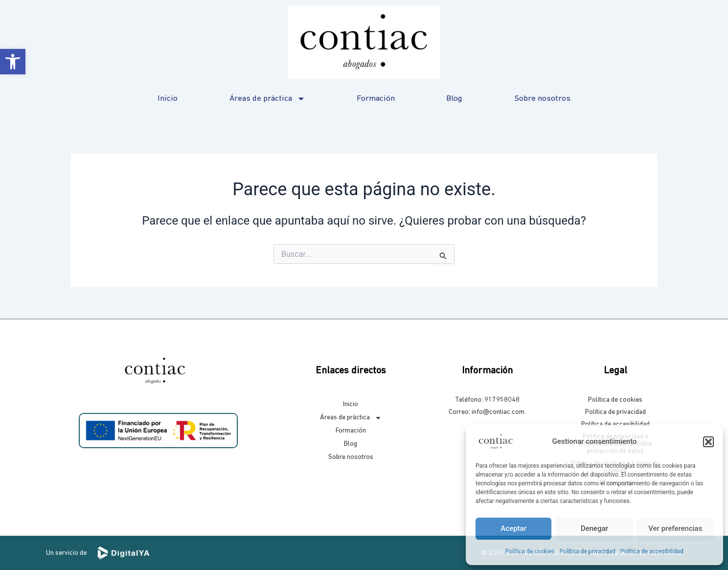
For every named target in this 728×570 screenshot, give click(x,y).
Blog (454, 99)
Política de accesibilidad (652, 551)
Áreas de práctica (267, 99)
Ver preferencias (675, 528)
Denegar (594, 528)
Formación (376, 99)
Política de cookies (530, 551)
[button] (13, 62)
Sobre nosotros (542, 99)
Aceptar (513, 528)
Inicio (168, 99)
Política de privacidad (588, 551)
